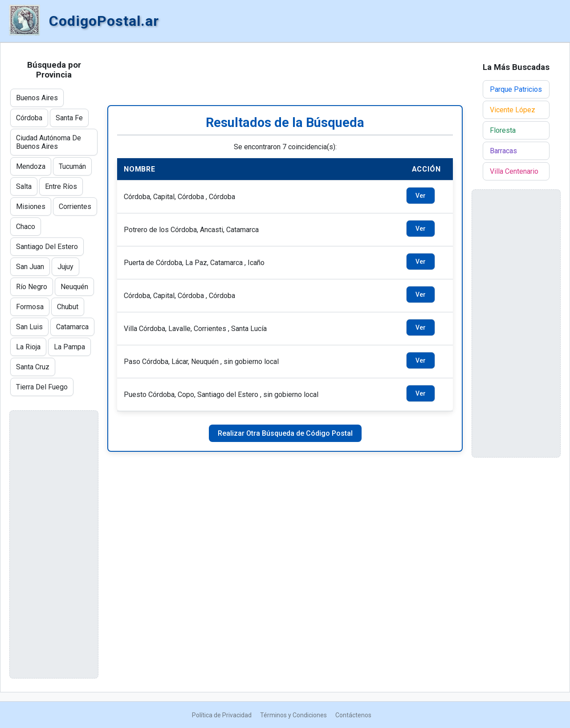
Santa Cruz (33, 367)
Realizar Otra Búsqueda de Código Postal (285, 433)
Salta (24, 186)
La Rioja (28, 347)
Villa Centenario (514, 171)
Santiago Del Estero (47, 247)
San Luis (29, 327)
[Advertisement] (285, 74)
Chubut (68, 307)
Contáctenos (353, 715)
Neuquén (74, 287)
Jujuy (65, 267)
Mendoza (31, 166)
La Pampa (69, 347)
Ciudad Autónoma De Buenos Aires (49, 142)
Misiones (31, 207)
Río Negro (32, 287)
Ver (421, 196)
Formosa (30, 307)
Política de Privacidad (222, 715)
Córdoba (29, 118)
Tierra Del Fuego (42, 387)
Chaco (26, 227)
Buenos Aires (37, 98)
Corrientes (75, 207)
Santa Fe (69, 118)
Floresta (503, 130)
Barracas (503, 151)
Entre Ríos (61, 186)
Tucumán (72, 166)
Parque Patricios (516, 89)
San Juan (30, 267)
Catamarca (72, 327)
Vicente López (513, 110)
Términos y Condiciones (293, 715)
